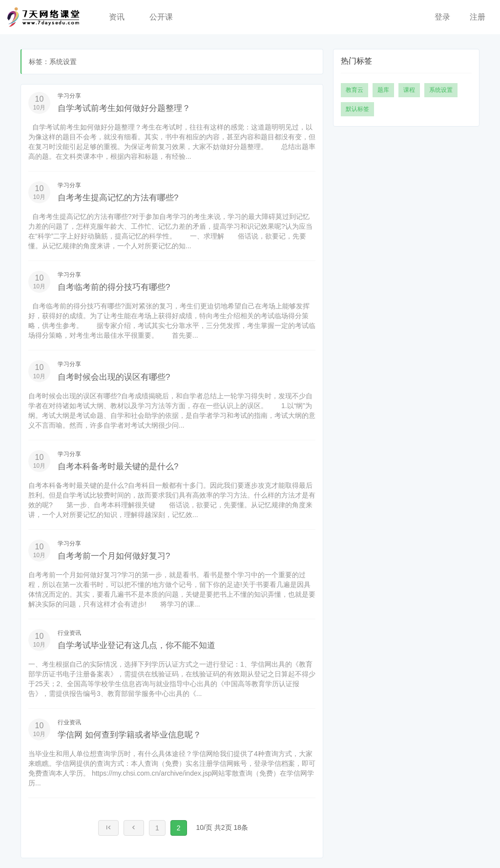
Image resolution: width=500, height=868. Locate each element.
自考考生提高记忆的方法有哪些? (129, 197)
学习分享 (69, 96)
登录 (442, 17)
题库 (383, 90)
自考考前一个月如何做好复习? (124, 555)
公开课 (161, 17)
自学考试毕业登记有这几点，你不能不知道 (150, 645)
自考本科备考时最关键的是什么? (129, 466)
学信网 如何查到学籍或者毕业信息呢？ (142, 734)
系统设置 (441, 90)
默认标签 (357, 109)
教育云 (354, 90)
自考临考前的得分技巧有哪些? (124, 286)
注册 (478, 17)
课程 (409, 90)
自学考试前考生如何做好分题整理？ (136, 108)
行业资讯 (69, 633)
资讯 (117, 17)
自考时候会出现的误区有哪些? (124, 376)
